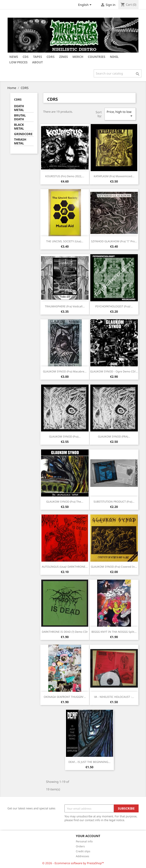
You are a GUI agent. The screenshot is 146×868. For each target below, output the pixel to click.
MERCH (78, 57)
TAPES (38, 57)
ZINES (63, 57)
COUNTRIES (97, 57)
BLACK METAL (19, 127)
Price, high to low (120, 114)
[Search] (118, 73)
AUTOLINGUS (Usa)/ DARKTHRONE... (65, 567)
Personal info (84, 841)
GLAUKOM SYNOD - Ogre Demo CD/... (114, 371)
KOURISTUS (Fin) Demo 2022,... (65, 176)
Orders (80, 846)
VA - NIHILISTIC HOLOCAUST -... (114, 697)
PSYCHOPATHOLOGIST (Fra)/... (114, 306)
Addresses (83, 856)
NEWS (14, 57)
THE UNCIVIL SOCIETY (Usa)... (65, 241)
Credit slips (83, 851)
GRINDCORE (23, 134)
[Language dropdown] (85, 5)
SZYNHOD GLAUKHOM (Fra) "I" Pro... (114, 241)
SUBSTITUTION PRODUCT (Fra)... (114, 502)
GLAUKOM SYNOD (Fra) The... (65, 502)
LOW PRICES (18, 62)
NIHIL (114, 57)
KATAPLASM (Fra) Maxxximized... (114, 176)
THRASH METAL (20, 141)
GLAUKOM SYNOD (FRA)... (114, 436)
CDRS (51, 57)
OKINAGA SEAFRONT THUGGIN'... (65, 697)
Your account (88, 836)
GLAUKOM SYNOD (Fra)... (65, 436)
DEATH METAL (19, 108)
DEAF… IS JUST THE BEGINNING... (89, 762)
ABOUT (37, 62)
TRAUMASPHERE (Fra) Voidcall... (65, 306)
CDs (26, 57)
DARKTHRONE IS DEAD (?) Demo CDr (65, 632)
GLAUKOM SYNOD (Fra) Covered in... (114, 567)
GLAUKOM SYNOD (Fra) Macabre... (65, 371)
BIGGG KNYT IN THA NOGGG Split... (114, 632)
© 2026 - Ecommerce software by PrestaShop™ (73, 863)
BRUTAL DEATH (20, 117)
